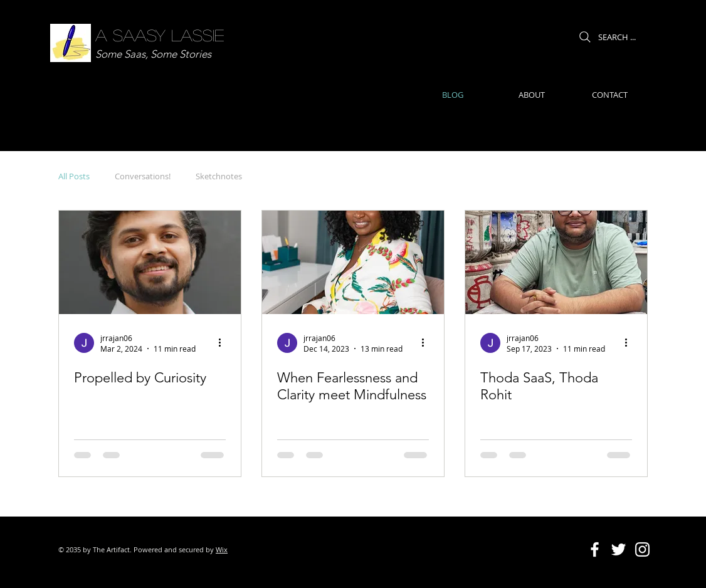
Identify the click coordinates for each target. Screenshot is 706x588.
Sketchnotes (219, 176)
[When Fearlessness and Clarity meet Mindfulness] (353, 262)
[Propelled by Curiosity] (150, 262)
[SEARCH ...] (606, 37)
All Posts (74, 176)
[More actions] (224, 343)
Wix (222, 549)
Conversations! (143, 176)
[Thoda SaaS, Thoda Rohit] (556, 262)
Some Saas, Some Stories (153, 54)
